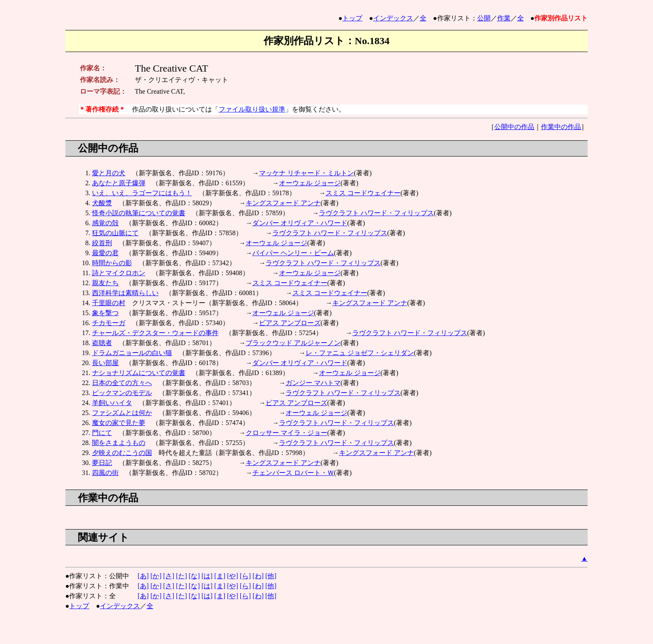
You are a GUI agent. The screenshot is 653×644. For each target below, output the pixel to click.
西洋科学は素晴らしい (125, 293)
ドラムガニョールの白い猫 (132, 353)
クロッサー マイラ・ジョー (287, 433)
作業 (504, 18)
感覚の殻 (105, 223)
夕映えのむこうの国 (122, 453)
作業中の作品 (561, 127)
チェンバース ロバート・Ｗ (293, 473)
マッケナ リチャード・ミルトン (307, 173)
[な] (194, 576)
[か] (156, 576)
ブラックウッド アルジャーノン (293, 343)
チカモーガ (109, 323)
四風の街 (105, 473)
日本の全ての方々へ (122, 383)
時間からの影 (112, 263)
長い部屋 (105, 363)
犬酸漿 (102, 203)
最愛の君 (105, 253)
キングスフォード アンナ (283, 203)
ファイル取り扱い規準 (252, 109)
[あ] (143, 576)
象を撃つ (105, 313)
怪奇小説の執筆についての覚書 (139, 213)
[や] (233, 576)
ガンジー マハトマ (313, 383)
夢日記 (102, 463)
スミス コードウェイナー (363, 193)
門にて (102, 433)
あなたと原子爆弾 (119, 183)
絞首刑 (102, 243)
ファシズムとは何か (122, 413)
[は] (207, 576)
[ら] (245, 576)
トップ (352, 18)
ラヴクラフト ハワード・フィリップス (376, 213)
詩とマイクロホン (119, 273)
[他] (271, 576)
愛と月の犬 (109, 173)
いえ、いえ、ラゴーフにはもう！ (142, 193)
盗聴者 (102, 343)
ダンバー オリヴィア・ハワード (300, 223)
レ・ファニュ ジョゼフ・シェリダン (360, 353)
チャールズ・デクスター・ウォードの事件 (155, 333)
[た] (181, 576)
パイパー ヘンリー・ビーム (293, 253)
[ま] (220, 576)
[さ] (169, 576)
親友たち (105, 283)
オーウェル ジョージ (310, 183)
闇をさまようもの (119, 443)
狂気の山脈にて (115, 233)
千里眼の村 (109, 303)
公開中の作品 (514, 127)
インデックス (393, 18)
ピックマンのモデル (122, 393)
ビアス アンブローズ (290, 323)
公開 (484, 18)
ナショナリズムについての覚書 (139, 373)
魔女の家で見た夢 (119, 423)
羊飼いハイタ (112, 403)
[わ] (258, 576)
